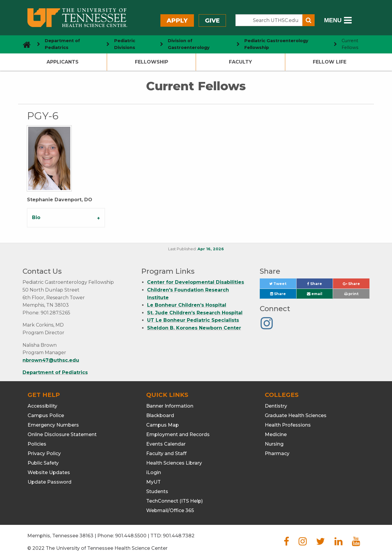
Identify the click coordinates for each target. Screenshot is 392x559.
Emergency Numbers (53, 425)
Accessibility (42, 406)
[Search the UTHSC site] (269, 20)
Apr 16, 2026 (211, 249)
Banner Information (170, 406)
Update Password (50, 482)
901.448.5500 (131, 536)
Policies (37, 444)
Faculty (240, 62)
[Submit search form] (309, 20)
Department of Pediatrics (55, 372)
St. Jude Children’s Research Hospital (195, 313)
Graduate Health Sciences (296, 415)
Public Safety (43, 463)
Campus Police (46, 415)
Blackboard (160, 415)
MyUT (153, 482)
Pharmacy (277, 453)
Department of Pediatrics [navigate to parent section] (62, 44)
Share (320, 285)
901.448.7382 (179, 536)
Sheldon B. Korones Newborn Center (194, 328)
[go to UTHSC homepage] (24, 44)
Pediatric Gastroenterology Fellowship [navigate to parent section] (276, 44)
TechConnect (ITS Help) (175, 501)
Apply (177, 20)
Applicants (63, 62)
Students (157, 491)
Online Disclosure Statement (62, 434)
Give (212, 20)
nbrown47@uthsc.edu (51, 360)
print (351, 294)
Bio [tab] (36, 217)
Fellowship (152, 62)
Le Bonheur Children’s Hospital (187, 305)
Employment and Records (178, 434)
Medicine (276, 434)
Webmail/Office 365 (170, 510)
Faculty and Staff (166, 453)
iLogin (154, 472)
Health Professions (288, 425)
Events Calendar (166, 444)
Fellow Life (330, 62)
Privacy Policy (44, 453)
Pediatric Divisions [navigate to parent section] (125, 44)
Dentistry (276, 406)
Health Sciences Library (174, 463)
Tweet (283, 285)
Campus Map (162, 425)
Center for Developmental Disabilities (196, 282)
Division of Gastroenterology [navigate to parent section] (189, 44)
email (315, 294)
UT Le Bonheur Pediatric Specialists (193, 320)
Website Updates (49, 472)
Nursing (274, 444)
